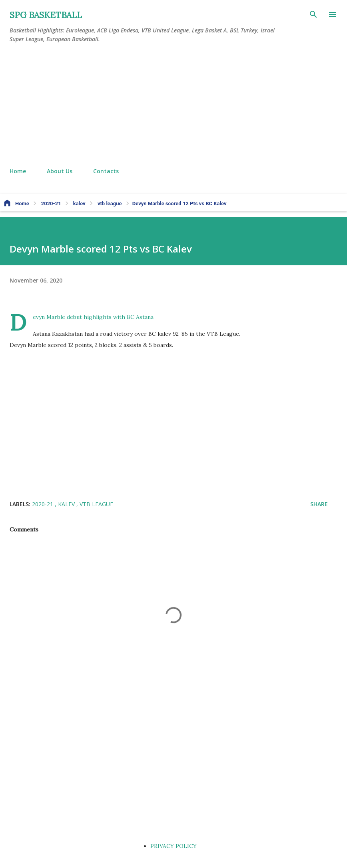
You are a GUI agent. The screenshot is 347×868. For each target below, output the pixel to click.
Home (18, 171)
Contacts (106, 171)
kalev (67, 504)
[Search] (313, 14)
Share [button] (319, 504)
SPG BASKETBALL (46, 15)
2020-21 (43, 504)
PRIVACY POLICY (173, 846)
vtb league (96, 504)
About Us (60, 171)
